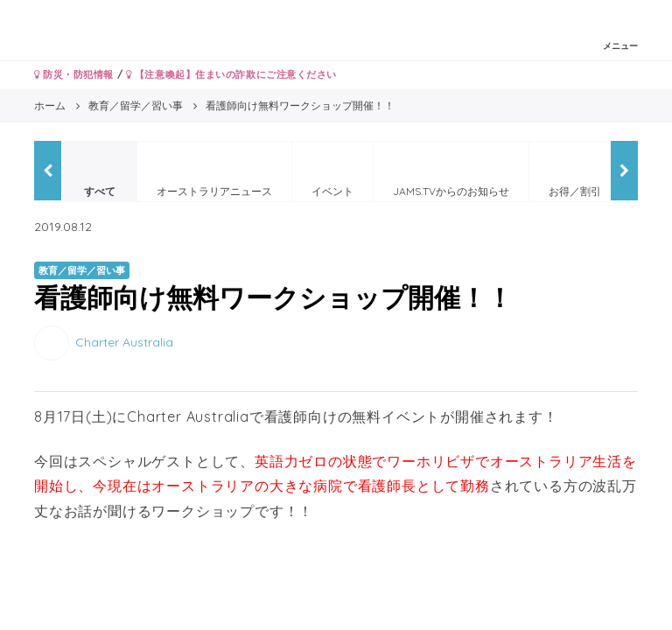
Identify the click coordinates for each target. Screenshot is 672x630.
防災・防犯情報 (74, 74)
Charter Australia (124, 342)
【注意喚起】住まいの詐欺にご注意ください (231, 74)
